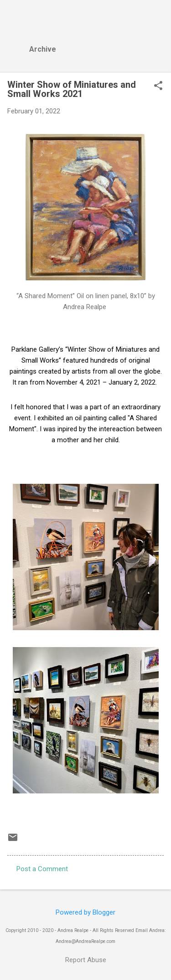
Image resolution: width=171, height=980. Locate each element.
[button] (158, 86)
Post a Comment (42, 869)
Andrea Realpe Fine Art (83, 22)
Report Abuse (86, 960)
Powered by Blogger (85, 912)
